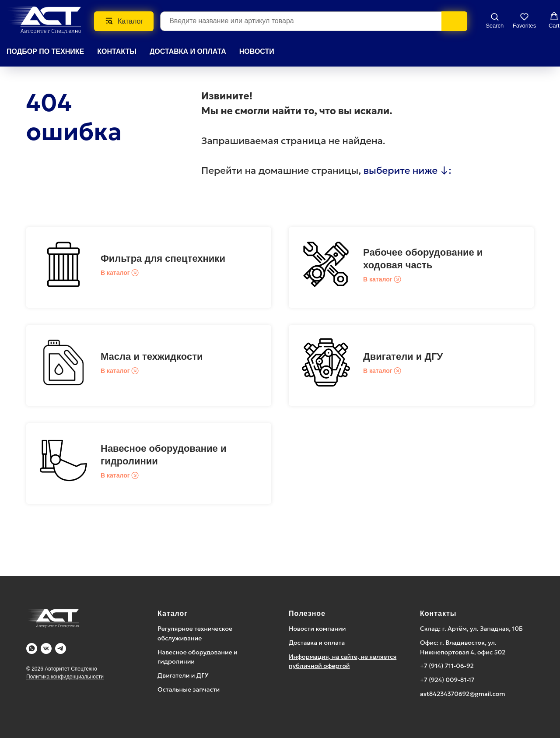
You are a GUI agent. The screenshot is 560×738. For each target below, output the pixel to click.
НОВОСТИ (257, 51)
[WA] (32, 648)
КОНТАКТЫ (117, 51)
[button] (495, 21)
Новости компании (317, 629)
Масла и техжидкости (152, 357)
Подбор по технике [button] (45, 51)
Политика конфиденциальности (65, 677)
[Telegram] (61, 648)
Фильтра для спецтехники (163, 258)
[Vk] (46, 648)
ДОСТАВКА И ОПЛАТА (188, 51)
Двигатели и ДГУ (403, 357)
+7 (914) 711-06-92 (447, 666)
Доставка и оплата (317, 643)
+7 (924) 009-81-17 (447, 680)
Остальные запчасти (189, 689)
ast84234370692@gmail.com (463, 694)
